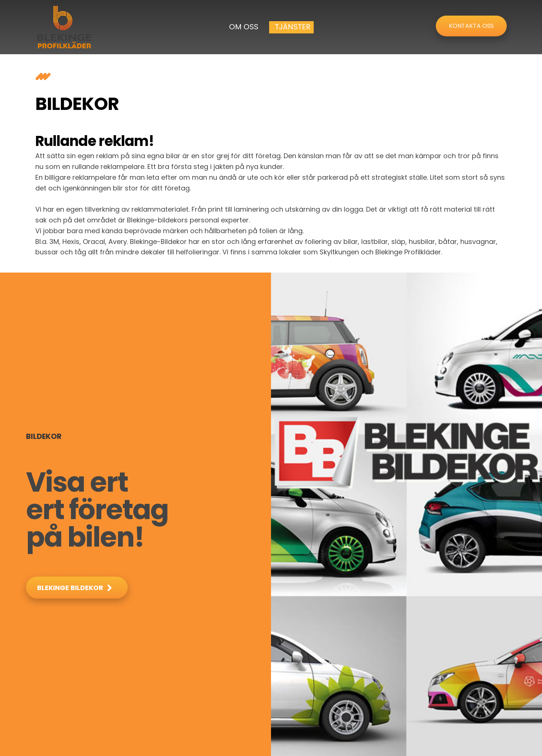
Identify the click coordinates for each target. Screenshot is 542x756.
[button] (77, 588)
